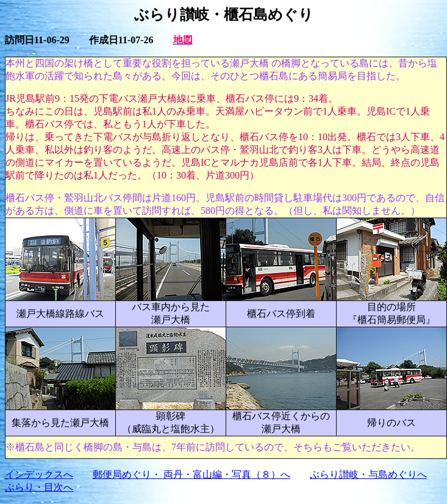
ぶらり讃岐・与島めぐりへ (368, 474)
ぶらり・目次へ (39, 487)
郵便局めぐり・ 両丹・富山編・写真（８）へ (191, 474)
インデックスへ (39, 474)
